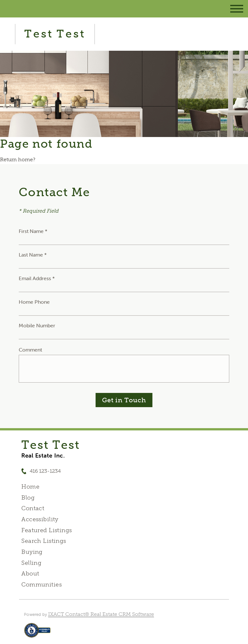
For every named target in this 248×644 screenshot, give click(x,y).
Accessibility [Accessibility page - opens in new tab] (40, 519)
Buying (32, 552)
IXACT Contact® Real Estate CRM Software (101, 614)
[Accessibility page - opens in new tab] (37, 633)
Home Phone (34, 302)
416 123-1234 (45, 471)
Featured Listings (46, 530)
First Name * (33, 231)
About (30, 574)
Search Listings (44, 541)
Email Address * (37, 278)
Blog (28, 498)
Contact (33, 508)
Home (30, 487)
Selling (31, 563)
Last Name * (33, 255)
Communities (41, 585)
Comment (30, 350)
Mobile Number (37, 325)
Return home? (18, 159)
